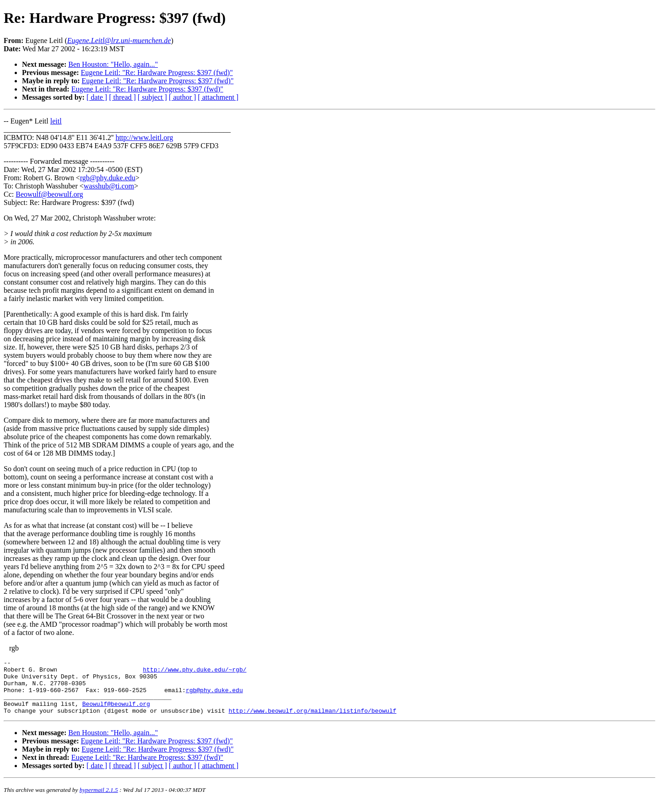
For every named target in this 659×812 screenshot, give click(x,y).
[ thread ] (122, 97)
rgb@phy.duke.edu (108, 178)
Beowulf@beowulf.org (49, 194)
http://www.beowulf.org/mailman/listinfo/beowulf (312, 721)
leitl (56, 121)
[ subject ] (152, 97)
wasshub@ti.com (109, 186)
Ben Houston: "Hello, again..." (113, 64)
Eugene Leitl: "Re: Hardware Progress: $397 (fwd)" (157, 73)
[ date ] (97, 97)
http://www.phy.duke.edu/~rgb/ (194, 672)
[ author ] (183, 97)
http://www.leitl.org (144, 137)
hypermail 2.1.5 (99, 801)
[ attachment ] (218, 97)
